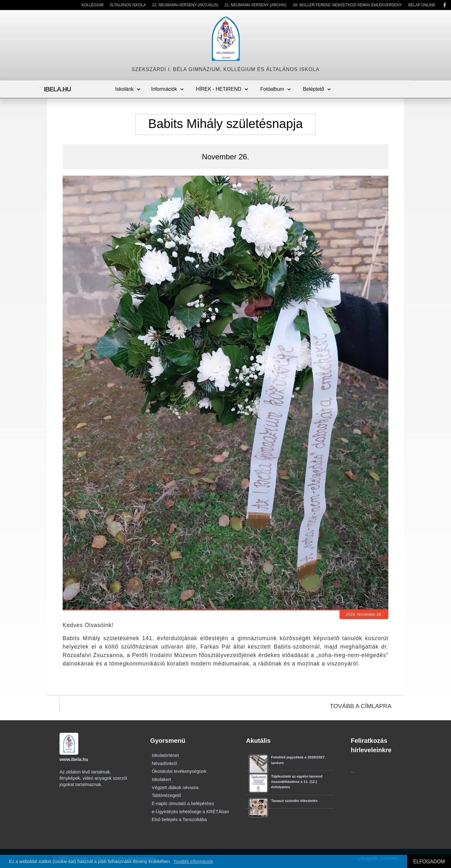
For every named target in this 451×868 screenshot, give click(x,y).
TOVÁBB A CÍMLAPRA (361, 706)
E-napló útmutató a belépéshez (183, 804)
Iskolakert (162, 779)
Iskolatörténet (165, 755)
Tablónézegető (167, 795)
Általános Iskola (128, 5)
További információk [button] (193, 861)
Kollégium (92, 5)
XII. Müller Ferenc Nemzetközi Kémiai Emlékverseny (347, 5)
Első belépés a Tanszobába (179, 819)
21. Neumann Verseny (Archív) (256, 5)
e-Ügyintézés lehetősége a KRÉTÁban (190, 812)
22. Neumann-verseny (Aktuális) (185, 5)
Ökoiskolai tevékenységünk (179, 771)
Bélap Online (422, 5)
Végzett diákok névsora (175, 788)
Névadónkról (165, 763)
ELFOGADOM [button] (429, 862)
